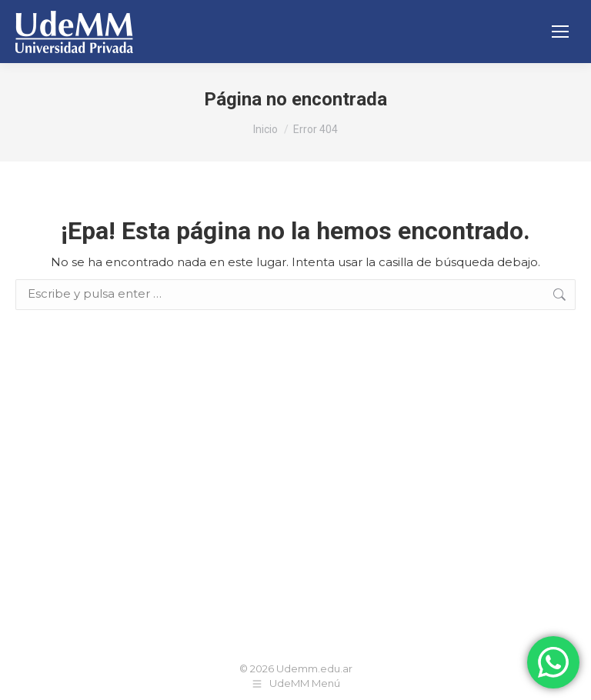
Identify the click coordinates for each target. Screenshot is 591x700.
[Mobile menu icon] (560, 32)
